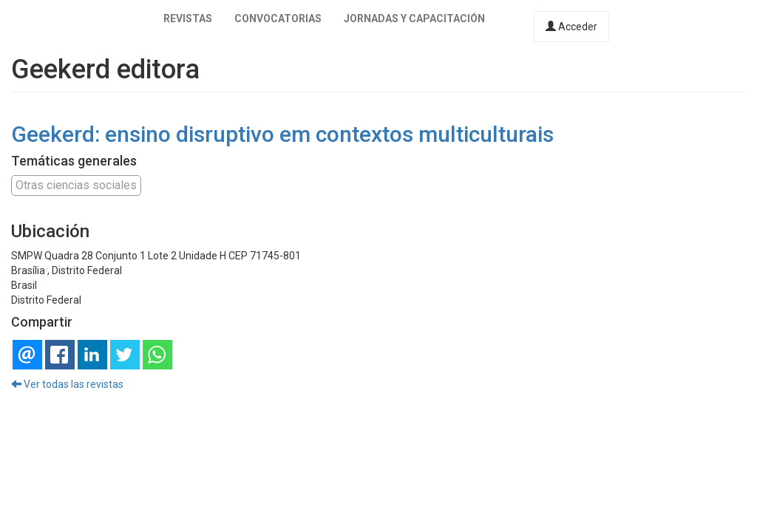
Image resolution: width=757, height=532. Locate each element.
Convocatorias (278, 18)
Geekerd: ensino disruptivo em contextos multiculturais (282, 134)
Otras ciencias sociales (76, 185)
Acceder (571, 27)
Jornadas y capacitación (414, 18)
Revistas (188, 18)
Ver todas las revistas (67, 384)
